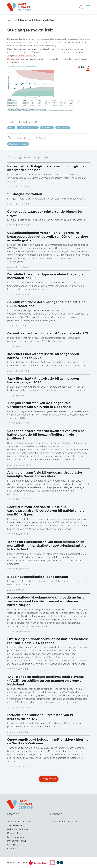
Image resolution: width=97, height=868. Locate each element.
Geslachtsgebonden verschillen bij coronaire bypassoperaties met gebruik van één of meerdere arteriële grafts (48, 236)
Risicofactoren (15, 833)
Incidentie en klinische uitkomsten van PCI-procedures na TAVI (42, 717)
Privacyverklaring (17, 841)
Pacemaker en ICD (28, 128)
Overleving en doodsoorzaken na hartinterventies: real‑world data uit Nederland (48, 641)
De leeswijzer (14, 59)
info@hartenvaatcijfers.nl (64, 822)
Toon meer (49, 779)
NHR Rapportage (17, 837)
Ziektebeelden (15, 825)
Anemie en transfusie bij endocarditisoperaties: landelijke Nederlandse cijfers (45, 474)
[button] (81, 7)
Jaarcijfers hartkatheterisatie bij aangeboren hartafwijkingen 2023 (43, 380)
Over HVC (13, 845)
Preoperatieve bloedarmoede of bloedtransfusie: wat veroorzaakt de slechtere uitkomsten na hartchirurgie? (46, 601)
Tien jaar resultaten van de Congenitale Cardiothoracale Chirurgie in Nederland (39, 405)
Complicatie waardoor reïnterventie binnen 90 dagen (45, 213)
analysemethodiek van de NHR (22, 56)
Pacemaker (63, 128)
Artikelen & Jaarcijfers (19, 822)
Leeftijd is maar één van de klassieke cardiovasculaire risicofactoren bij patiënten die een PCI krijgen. (46, 511)
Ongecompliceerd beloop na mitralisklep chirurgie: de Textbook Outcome (48, 741)
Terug (10, 20)
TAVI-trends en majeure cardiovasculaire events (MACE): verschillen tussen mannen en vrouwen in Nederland (47, 680)
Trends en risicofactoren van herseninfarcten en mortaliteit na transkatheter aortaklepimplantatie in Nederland (47, 545)
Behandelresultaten (18, 829)
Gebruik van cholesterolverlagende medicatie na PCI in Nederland (46, 304)
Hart (11, 128)
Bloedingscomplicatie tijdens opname (38, 577)
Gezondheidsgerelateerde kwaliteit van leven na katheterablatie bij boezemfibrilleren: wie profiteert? (46, 435)
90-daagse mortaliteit (25, 194)
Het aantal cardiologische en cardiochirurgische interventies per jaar (46, 168)
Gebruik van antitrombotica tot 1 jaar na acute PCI (48, 333)
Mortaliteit (47, 128)
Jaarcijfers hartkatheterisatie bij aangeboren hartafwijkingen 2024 (43, 356)
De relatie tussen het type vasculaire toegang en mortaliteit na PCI (46, 276)
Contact (12, 849)
